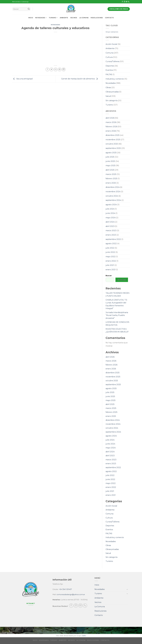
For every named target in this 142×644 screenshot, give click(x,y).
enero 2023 (111, 235)
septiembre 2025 (113, 148)
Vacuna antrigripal (22, 79)
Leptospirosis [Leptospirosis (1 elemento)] (114, 32)
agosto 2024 (111, 205)
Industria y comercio (115, 79)
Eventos (109, 70)
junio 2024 (110, 213)
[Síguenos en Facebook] (122, 2)
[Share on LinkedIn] (64, 69)
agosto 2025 (111, 153)
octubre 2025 (112, 144)
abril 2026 (110, 118)
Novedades (41, 18)
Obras (108, 88)
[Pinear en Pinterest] (60, 69)
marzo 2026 (111, 122)
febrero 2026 (111, 127)
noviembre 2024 (113, 192)
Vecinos (74, 18)
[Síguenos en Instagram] (124, 2)
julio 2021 (110, 265)
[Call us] (129, 2)
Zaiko (84, 636)
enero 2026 (111, 131)
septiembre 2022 (113, 239)
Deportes (110, 66)
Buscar (109, 276)
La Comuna (84, 18)
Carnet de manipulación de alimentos (80, 79)
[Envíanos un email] (127, 2)
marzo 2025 (111, 174)
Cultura (109, 57)
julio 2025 (110, 157)
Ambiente (64, 18)
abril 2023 (110, 226)
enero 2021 (111, 270)
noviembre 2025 (113, 140)
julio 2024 (110, 209)
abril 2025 (110, 170)
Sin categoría (111, 101)
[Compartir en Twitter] (51, 69)
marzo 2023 (111, 231)
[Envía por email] (56, 69)
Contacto (109, 18)
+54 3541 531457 (65, 589)
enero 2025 (111, 183)
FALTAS (109, 74)
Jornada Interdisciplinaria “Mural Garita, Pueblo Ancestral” (117, 315)
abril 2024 (110, 222)
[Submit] (29, 9)
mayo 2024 (111, 218)
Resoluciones (97, 18)
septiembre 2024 (113, 200)
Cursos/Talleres (112, 61)
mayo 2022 (111, 257)
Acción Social (111, 44)
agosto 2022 (111, 244)
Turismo (53, 18)
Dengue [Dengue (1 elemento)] (108, 32)
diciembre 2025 (113, 135)
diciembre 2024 (113, 187)
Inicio (31, 18)
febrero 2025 (111, 179)
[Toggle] (127, 589)
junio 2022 (110, 252)
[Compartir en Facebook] (47, 69)
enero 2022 (111, 261)
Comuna (109, 53)
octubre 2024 (112, 196)
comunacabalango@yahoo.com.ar (71, 594)
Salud (108, 96)
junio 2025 (110, 161)
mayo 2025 (111, 166)
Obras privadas (112, 92)
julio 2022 (110, 248)
